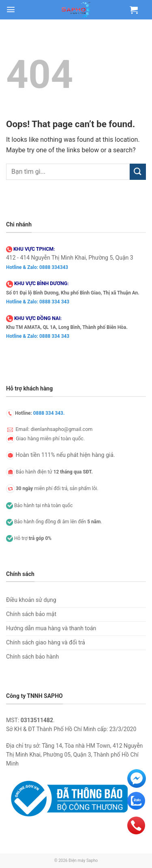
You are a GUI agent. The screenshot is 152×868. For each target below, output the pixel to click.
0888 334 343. (49, 413)
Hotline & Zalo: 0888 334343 (37, 267)
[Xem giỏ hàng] (134, 10)
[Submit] (138, 172)
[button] (11, 10)
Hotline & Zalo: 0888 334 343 (38, 302)
